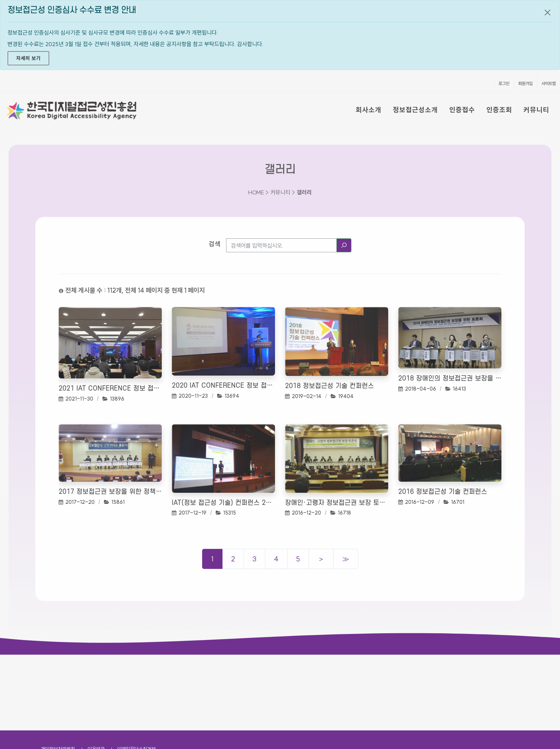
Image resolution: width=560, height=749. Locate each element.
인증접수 (462, 110)
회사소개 (369, 110)
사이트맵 (549, 83)
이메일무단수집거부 (136, 673)
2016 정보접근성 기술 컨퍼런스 (443, 492)
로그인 (504, 83)
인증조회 (499, 110)
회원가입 (525, 83)
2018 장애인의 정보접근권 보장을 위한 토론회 (450, 379)
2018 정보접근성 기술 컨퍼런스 (329, 386)
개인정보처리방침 (58, 673)
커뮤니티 (536, 110)
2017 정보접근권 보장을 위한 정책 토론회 (110, 492)
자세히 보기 (28, 58)
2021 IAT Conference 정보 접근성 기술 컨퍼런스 (110, 389)
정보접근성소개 (415, 110)
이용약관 (96, 673)
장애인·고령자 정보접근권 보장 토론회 (337, 503)
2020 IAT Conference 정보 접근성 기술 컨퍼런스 (223, 386)
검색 (215, 244)
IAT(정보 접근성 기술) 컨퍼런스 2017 (223, 503)
